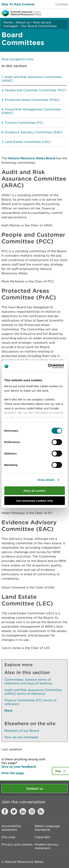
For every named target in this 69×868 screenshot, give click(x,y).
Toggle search (54, 13)
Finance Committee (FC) (24, 123)
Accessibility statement (11, 828)
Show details (46, 480)
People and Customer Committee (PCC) (36, 90)
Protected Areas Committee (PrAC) (32, 100)
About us (23, 22)
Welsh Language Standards (47, 828)
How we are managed (21, 737)
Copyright (42, 837)
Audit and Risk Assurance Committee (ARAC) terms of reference (33, 692)
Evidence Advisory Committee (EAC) (34, 132)
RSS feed (41, 811)
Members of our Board (22, 731)
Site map (8, 837)
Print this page (13, 773)
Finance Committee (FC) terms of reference (30, 702)
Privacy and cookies (17, 844)
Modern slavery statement (46, 846)
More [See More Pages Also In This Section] (8, 710)
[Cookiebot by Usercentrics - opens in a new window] (54, 366)
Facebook (5, 811)
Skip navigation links (17, 59)
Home (8, 22)
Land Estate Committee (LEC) (28, 142)
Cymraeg (61, 4)
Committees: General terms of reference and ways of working (28, 681)
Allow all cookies (34, 491)
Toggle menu (64, 13)
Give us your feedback (19, 767)
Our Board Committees (39, 26)
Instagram (32, 811)
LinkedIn (23, 811)
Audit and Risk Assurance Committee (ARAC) (32, 79)
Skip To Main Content (18, 4)
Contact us (35, 788)
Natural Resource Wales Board (32, 158)
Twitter (14, 811)
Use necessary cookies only (34, 501)
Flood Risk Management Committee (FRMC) (31, 111)
